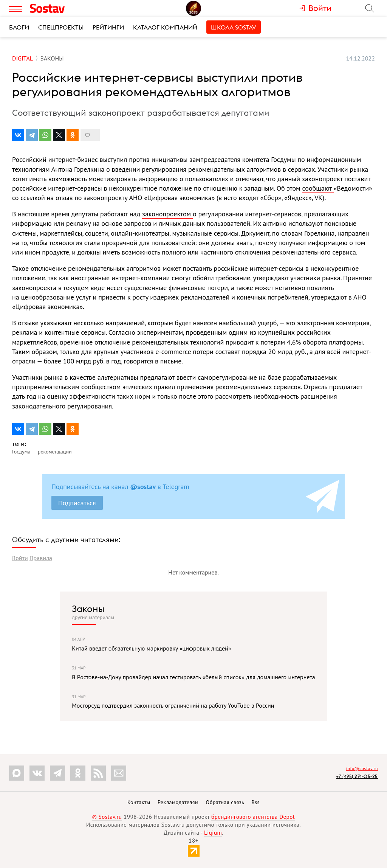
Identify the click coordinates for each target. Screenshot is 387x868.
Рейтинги (108, 27)
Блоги (19, 27)
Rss (256, 802)
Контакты (139, 802)
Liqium (213, 833)
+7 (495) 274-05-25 (357, 776)
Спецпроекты (61, 27)
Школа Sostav (234, 27)
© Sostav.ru (107, 817)
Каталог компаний (165, 27)
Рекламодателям (178, 802)
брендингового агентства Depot (253, 817)
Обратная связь (225, 802)
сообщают (318, 188)
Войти (20, 558)
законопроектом (167, 214)
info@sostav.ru (362, 768)
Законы (88, 609)
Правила (41, 558)
